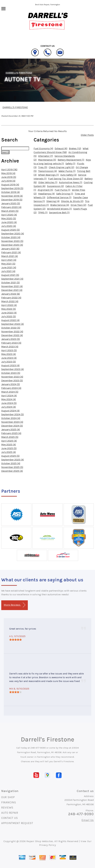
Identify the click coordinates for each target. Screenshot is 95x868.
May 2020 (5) (9, 218)
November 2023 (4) (12, 377)
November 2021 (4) (12, 286)
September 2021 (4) (12, 279)
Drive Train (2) (78, 205)
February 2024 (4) (11, 388)
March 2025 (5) (10, 437)
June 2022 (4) (9, 313)
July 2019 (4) (8, 181)
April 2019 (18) (9, 169)
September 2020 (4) (13, 234)
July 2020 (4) (9, 226)
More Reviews (14, 605)
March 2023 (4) (10, 347)
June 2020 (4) (9, 222)
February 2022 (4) (11, 298)
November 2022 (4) (12, 331)
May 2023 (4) (9, 354)
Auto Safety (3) (68, 175)
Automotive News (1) (71, 182)
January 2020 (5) (11, 203)
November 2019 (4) (12, 196)
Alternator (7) (46, 156)
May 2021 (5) (8, 264)
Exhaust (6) (61, 148)
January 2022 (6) (11, 294)
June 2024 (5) (9, 403)
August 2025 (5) (10, 456)
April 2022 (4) (9, 305)
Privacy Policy (48, 845)
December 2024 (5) (12, 426)
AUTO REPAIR (10, 813)
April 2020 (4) (9, 215)
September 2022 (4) (12, 324)
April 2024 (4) (9, 396)
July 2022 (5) (9, 316)
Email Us (88, 820)
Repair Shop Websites (40, 841)
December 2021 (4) (12, 290)
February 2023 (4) (11, 343)
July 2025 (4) (9, 452)
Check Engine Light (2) (61, 167)
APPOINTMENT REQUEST (17, 823)
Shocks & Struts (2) (72, 201)
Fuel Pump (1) (62, 190)
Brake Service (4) (60, 205)
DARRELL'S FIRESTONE (19, 73)
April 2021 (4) (9, 260)
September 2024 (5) (12, 414)
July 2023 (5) (9, 362)
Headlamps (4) (46, 194)
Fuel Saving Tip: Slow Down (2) (66, 179)
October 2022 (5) (11, 328)
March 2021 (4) (10, 256)
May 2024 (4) (9, 399)
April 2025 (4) (9, 441)
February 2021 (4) (11, 252)
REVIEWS (7, 808)
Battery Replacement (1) (71, 160)
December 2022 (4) (12, 335)
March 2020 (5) (10, 211)
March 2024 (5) (10, 392)
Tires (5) (43, 167)
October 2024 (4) (11, 418)
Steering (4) (53, 201)
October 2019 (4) (10, 192)
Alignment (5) (45, 190)
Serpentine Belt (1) (59, 212)
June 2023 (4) (9, 358)
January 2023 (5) (11, 339)
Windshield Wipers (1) (59, 209)
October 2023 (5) (11, 373)
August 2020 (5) (10, 230)
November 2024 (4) (12, 422)
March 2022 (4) (10, 301)
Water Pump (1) (67, 171)
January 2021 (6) (10, 249)
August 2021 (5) (10, 275)
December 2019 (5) (12, 200)
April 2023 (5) (9, 350)
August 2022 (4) (10, 320)
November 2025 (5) (12, 467)
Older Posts (87, 135)
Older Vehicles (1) (48, 182)
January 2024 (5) (11, 384)
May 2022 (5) (9, 309)
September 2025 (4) (12, 460)
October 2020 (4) (11, 237)
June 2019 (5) (9, 177)
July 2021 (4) (8, 271)
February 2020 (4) (11, 207)
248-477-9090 (38, 748)
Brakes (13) (75, 148)
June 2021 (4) (9, 267)
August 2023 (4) (10, 365)
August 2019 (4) (10, 185)
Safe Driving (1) (65, 194)
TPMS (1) (43, 212)
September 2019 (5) (12, 188)
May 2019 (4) (8, 173)
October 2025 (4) (11, 463)
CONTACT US (10, 818)
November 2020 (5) (12, 241)
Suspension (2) (55, 186)
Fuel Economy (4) (43, 148)
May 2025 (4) (9, 445)
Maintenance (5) (47, 160)
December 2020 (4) (12, 245)
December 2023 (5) (12, 380)
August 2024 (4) (10, 411)
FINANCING (9, 802)
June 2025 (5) (9, 448)
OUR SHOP (8, 797)
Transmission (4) (47, 171)
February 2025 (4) (11, 433)
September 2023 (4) (12, 369)
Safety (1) (70, 164)
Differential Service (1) (59, 197)
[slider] (15, 640)
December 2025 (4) (12, 471)
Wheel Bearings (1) (48, 175)
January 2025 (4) (11, 429)
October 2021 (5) (10, 283)
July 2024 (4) (9, 407)
